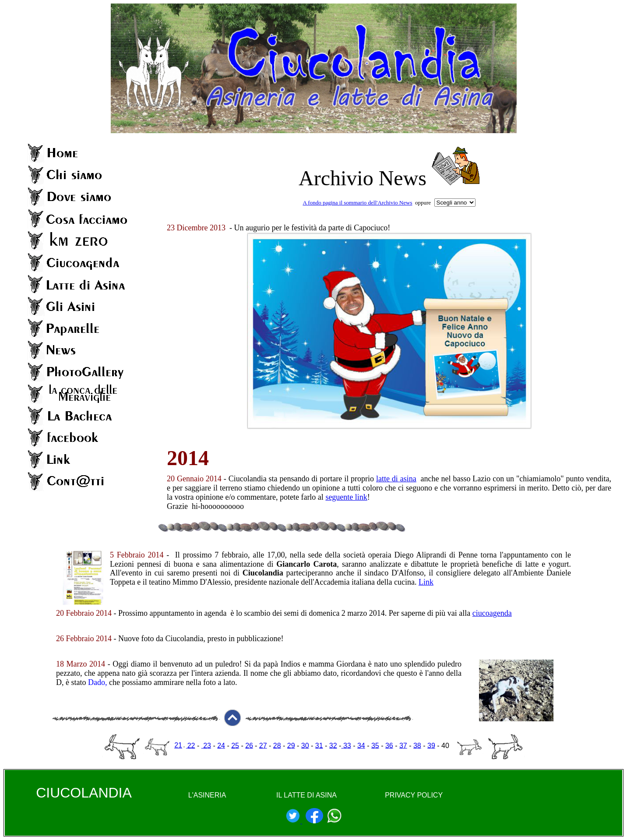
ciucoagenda (492, 613)
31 (319, 745)
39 (431, 745)
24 (221, 745)
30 (305, 745)
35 (375, 745)
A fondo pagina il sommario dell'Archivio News (357, 203)
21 (178, 745)
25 (235, 745)
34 (361, 745)
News (403, 178)
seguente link (346, 497)
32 (333, 745)
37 (403, 745)
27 (263, 745)
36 (389, 745)
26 (249, 745)
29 (291, 745)
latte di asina (396, 479)
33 (346, 745)
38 (417, 745)
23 (206, 745)
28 (277, 745)
